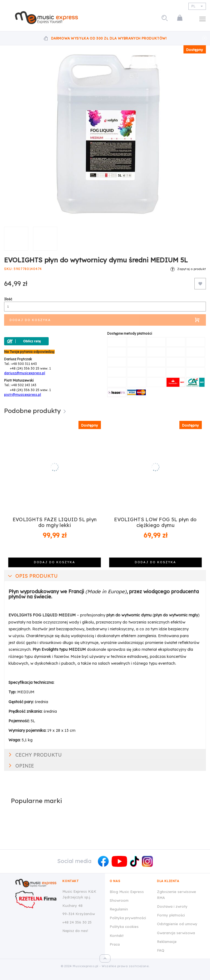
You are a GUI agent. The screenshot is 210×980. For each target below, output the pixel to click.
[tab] (105, 576)
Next (200, 488)
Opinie (25, 766)
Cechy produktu (39, 755)
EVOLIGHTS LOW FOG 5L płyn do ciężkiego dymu (155, 522)
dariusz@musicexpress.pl (25, 373)
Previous (10, 488)
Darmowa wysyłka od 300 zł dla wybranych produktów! (109, 38)
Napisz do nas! (75, 931)
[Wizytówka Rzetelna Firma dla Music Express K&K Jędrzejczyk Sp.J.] (36, 900)
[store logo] (46, 18)
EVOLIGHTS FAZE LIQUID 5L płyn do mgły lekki (55, 522)
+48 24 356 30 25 (77, 922)
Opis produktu (37, 576)
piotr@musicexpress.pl (23, 395)
